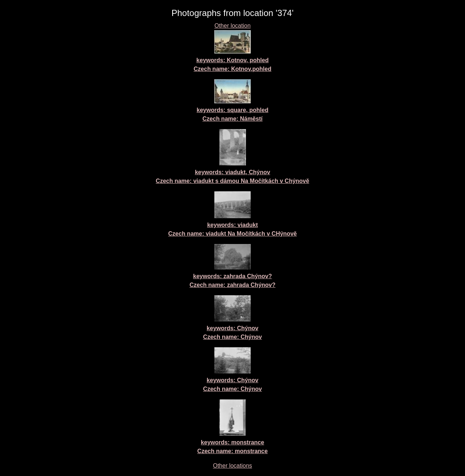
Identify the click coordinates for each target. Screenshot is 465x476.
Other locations (232, 466)
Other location (232, 26)
